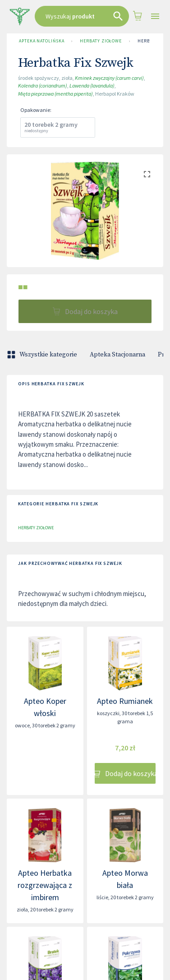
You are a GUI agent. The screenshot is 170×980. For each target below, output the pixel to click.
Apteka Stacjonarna (117, 355)
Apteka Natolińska (41, 41)
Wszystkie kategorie (43, 355)
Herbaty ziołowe (101, 41)
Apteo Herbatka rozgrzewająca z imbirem (45, 885)
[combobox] (82, 16)
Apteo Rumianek (125, 701)
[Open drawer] (155, 16)
